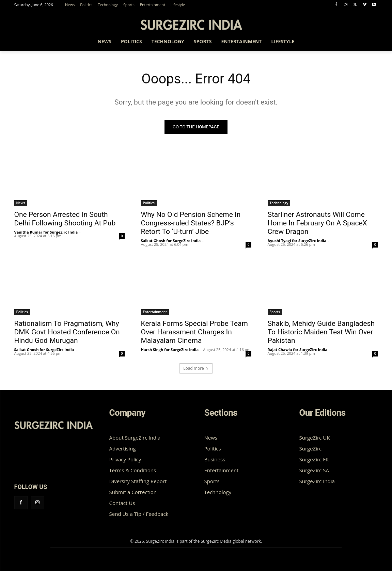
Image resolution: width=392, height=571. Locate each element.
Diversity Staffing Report (138, 481)
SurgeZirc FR (314, 459)
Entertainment (155, 312)
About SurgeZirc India (135, 438)
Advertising (123, 448)
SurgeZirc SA (314, 470)
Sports (275, 312)
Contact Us (122, 503)
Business (215, 459)
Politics (149, 203)
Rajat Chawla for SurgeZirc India (298, 350)
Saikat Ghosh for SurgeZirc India (171, 241)
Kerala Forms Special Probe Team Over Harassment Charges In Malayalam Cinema (194, 332)
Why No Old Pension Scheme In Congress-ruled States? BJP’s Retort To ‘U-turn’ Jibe (191, 223)
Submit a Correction (133, 492)
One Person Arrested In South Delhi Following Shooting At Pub (65, 219)
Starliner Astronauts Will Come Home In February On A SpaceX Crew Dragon (317, 223)
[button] (370, 43)
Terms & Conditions (133, 470)
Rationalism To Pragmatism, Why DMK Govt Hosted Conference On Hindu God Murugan (67, 332)
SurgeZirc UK (315, 438)
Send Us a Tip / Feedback (139, 514)
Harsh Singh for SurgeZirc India (170, 350)
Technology (279, 203)
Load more (196, 368)
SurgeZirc (311, 448)
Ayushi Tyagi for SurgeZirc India (297, 241)
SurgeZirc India (317, 481)
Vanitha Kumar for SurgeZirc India (46, 232)
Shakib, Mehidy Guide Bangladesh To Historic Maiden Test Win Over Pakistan (321, 332)
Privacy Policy (125, 459)
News (21, 203)
